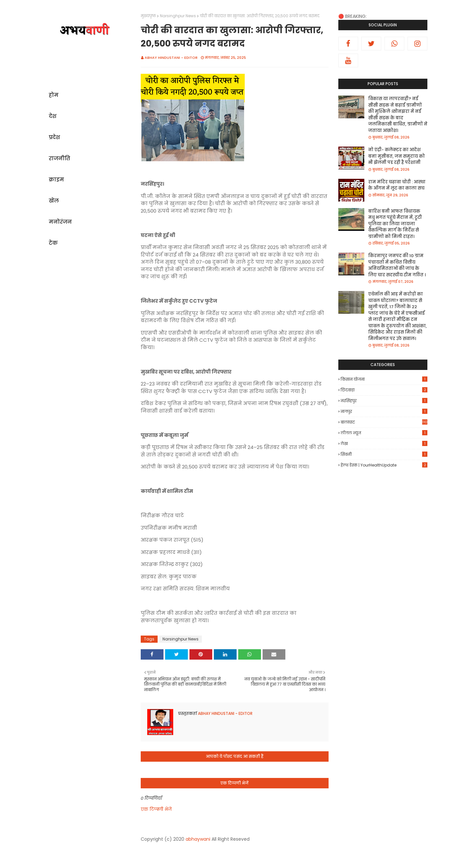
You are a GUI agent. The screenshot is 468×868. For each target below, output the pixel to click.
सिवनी (384, 454)
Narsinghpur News (178, 16)
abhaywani (198, 839)
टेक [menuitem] (53, 243)
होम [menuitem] (54, 95)
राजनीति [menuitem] (59, 158)
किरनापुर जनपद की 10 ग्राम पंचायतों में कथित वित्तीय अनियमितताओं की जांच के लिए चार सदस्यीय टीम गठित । (397, 265)
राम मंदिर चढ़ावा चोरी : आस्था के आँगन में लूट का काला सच (397, 185)
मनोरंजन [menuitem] (60, 222)
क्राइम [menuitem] (56, 180)
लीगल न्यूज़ (384, 433)
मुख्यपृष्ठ (148, 16)
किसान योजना (384, 379)
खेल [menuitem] (54, 201)
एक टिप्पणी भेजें (156, 809)
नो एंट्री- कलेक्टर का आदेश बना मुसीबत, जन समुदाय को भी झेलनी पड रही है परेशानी (396, 156)
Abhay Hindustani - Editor (171, 58)
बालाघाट (384, 422)
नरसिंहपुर (384, 401)
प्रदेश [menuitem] (54, 137)
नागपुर (384, 411)
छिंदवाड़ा (384, 390)
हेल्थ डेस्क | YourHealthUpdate (384, 465)
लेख (384, 444)
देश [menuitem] (53, 116)
